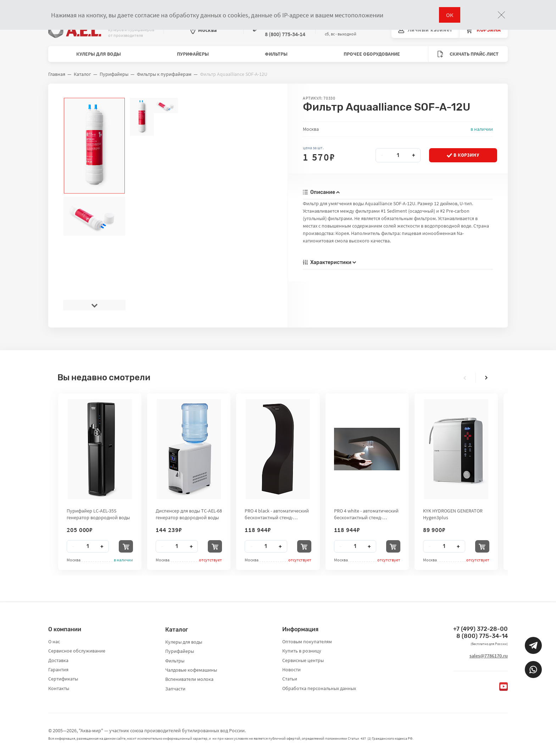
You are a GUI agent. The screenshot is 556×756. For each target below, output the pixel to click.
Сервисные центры (303, 660)
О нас (54, 642)
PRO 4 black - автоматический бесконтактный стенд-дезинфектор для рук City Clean (277, 514)
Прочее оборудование (372, 54)
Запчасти (175, 689)
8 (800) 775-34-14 (482, 636)
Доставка (58, 660)
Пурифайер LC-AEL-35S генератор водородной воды (98, 514)
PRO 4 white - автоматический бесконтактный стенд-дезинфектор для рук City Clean (366, 514)
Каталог (82, 74)
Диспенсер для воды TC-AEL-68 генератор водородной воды (189, 514)
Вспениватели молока (189, 679)
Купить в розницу (302, 651)
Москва (204, 30)
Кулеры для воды (99, 54)
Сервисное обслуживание (77, 651)
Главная (57, 74)
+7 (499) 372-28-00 (480, 629)
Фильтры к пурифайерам (164, 74)
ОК (450, 15)
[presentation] (94, 305)
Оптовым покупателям (307, 642)
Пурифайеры (193, 54)
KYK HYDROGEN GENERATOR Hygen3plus (453, 514)
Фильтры (276, 54)
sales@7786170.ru (489, 656)
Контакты (59, 688)
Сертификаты (63, 679)
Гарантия (58, 670)
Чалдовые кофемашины (191, 670)
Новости (291, 670)
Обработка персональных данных (319, 688)
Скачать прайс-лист (468, 54)
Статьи (290, 679)
